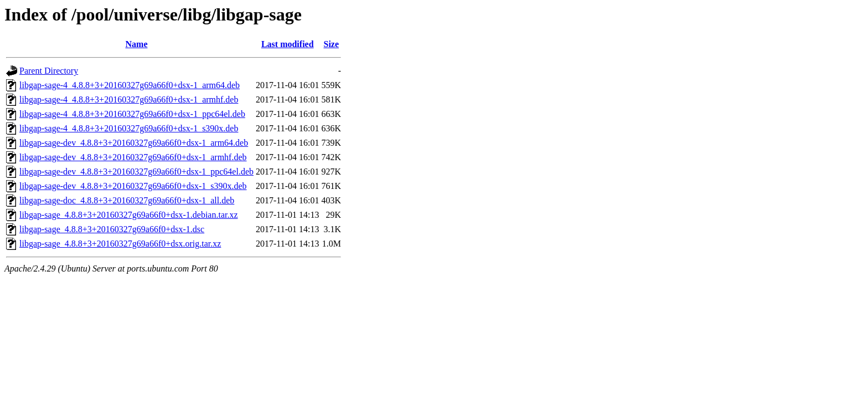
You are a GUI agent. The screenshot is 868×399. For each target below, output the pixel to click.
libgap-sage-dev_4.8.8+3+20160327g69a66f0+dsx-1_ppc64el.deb (136, 172)
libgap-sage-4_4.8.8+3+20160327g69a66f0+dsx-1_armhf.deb (129, 99)
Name (137, 44)
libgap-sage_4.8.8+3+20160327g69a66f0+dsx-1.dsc (112, 229)
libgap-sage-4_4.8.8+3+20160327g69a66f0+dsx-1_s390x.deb (129, 128)
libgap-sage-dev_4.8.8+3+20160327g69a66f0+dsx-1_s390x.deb (133, 186)
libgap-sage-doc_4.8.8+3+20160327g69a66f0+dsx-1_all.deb (127, 200)
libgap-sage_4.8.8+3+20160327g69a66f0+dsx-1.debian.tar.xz (129, 215)
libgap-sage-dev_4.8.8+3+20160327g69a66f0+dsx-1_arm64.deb (134, 143)
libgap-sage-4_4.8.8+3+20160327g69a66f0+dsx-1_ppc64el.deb (132, 114)
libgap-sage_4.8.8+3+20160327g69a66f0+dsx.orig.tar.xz (120, 244)
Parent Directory (49, 71)
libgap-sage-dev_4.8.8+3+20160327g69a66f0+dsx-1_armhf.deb (133, 157)
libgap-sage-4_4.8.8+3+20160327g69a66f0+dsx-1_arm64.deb (130, 85)
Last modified (288, 44)
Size (332, 44)
